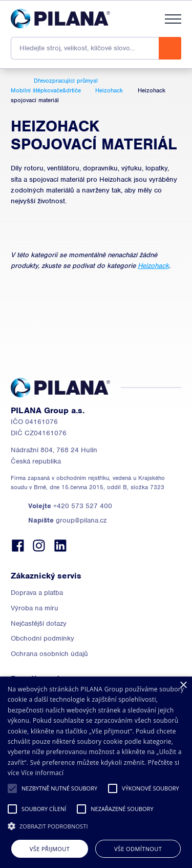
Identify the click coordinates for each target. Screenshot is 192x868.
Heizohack (153, 266)
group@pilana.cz (67, 520)
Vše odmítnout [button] (138, 849)
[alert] (96, 772)
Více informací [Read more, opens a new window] (42, 773)
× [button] (183, 686)
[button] (12, 788)
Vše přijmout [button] (50, 849)
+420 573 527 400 (70, 506)
